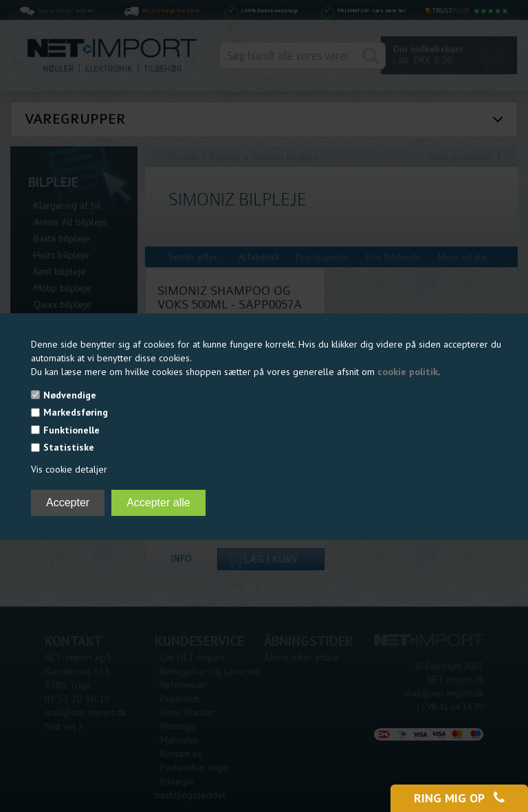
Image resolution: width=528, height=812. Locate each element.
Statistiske (69, 447)
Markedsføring (76, 412)
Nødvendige (70, 395)
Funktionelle (71, 430)
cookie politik (408, 372)
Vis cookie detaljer (69, 469)
